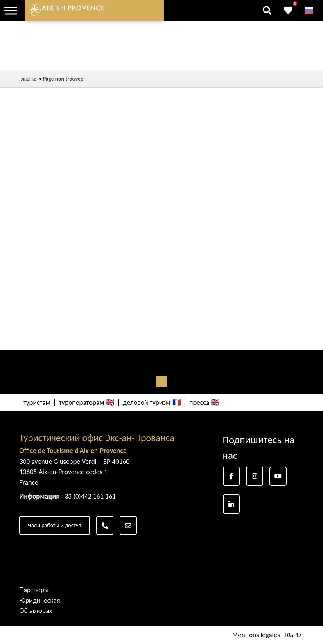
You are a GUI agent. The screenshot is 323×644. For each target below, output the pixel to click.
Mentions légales (256, 635)
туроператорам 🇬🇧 (87, 402)
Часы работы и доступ (54, 525)
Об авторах (36, 611)
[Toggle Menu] (11, 10)
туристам (37, 402)
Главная (28, 79)
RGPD (293, 635)
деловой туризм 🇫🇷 (152, 402)
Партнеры (34, 590)
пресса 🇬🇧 (205, 402)
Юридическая (40, 600)
